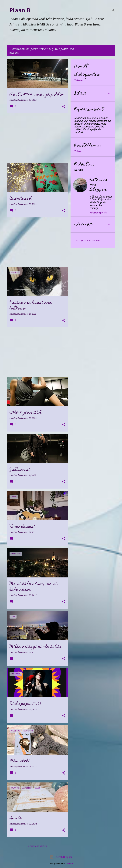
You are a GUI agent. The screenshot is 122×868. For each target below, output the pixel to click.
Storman (70, 864)
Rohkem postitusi (38, 846)
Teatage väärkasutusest (87, 241)
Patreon (79, 80)
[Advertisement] (36, 138)
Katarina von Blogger (99, 185)
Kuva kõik (14, 53)
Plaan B (20, 10)
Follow (78, 151)
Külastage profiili (98, 213)
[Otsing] (113, 10)
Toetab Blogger (61, 857)
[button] (64, 106)
